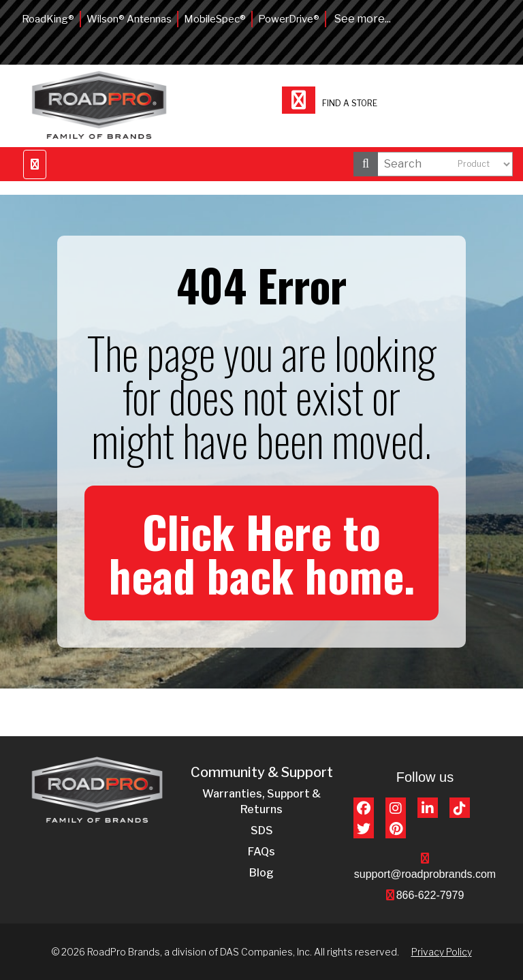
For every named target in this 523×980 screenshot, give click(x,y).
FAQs (261, 852)
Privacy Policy (442, 952)
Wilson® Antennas (129, 19)
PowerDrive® (289, 19)
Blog (261, 873)
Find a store (330, 102)
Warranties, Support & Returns (261, 802)
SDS (262, 831)
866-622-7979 (430, 895)
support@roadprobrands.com (425, 874)
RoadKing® (48, 19)
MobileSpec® (215, 19)
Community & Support (262, 773)
